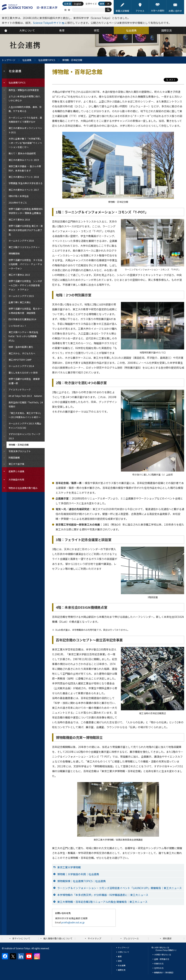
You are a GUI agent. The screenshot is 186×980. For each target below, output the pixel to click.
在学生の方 (159, 968)
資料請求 (167, 938)
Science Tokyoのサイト (47, 23)
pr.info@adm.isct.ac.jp (73, 922)
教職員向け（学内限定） (164, 972)
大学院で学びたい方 (163, 955)
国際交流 (122, 970)
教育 (120, 956)
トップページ (9, 60)
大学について (124, 952)
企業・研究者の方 (162, 959)
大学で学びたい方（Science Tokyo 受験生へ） (166, 949)
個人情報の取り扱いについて (58, 938)
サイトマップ (94, 938)
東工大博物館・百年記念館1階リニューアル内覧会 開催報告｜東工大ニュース (102, 902)
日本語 (68, 4)
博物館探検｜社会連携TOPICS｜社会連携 (81, 881)
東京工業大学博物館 (69, 867)
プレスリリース (131, 938)
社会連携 (27, 60)
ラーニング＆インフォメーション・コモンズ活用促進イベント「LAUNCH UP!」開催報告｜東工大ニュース (120, 888)
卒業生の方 (159, 964)
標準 (102, 4)
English (78, 4)
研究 (120, 961)
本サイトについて (21, 938)
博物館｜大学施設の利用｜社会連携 (78, 874)
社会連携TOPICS (47, 60)
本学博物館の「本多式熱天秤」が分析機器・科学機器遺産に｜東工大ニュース (103, 895)
